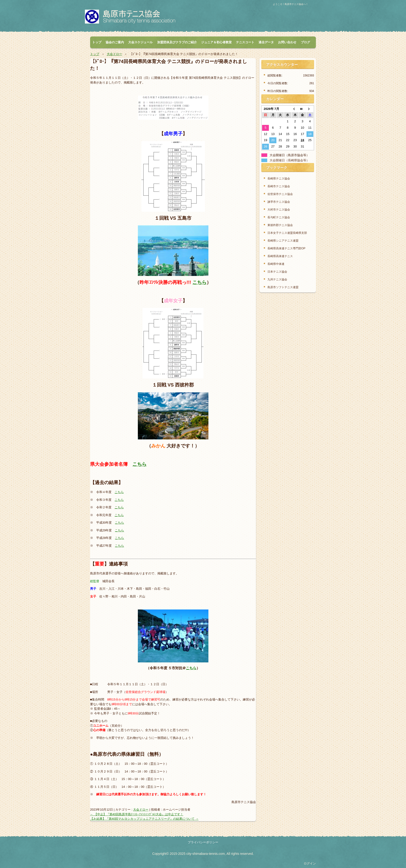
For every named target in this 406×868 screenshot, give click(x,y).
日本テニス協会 (277, 272)
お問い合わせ (287, 42)
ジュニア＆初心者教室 (216, 42)
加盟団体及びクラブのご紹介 (177, 42)
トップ (97, 42)
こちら (199, 282)
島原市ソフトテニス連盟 (283, 287)
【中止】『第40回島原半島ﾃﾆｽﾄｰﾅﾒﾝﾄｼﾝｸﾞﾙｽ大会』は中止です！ (137, 814)
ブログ (305, 42)
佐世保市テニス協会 (280, 194)
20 (273, 140)
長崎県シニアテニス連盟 (283, 241)
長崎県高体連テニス (280, 256)
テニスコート (245, 42)
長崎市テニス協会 (279, 186)
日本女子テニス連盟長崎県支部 (287, 233)
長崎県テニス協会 (279, 179)
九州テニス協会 (277, 279)
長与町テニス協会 (279, 217)
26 (265, 146)
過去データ (266, 42)
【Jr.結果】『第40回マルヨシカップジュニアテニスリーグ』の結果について (144, 819)
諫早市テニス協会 (279, 202)
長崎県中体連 (276, 264)
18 (310, 134)
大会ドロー (141, 810)
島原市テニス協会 (138, 18)
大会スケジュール (140, 42)
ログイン (310, 863)
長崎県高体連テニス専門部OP (286, 248)
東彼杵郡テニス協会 (280, 225)
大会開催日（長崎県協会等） (289, 160)
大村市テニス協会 (279, 210)
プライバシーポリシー (203, 842)
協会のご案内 (115, 42)
